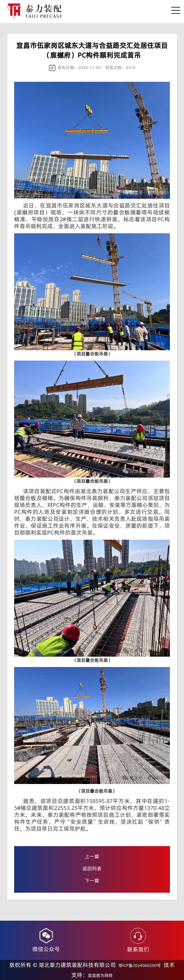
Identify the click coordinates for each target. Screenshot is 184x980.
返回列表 (92, 869)
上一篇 (92, 856)
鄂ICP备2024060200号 (140, 965)
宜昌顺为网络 (100, 975)
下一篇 (92, 881)
